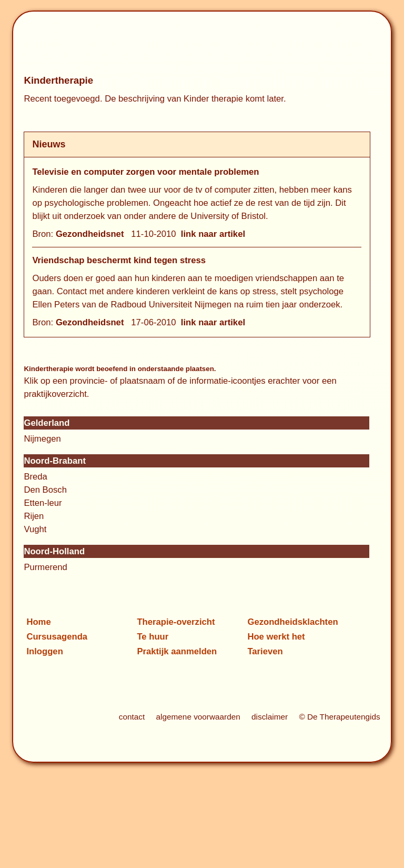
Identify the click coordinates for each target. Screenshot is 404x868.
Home (38, 622)
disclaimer (270, 717)
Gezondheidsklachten (292, 622)
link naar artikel (213, 234)
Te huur (153, 637)
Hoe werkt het (276, 637)
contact (132, 717)
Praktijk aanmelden (177, 651)
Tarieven (265, 651)
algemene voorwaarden (198, 717)
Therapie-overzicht (176, 622)
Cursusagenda (57, 637)
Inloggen (44, 651)
